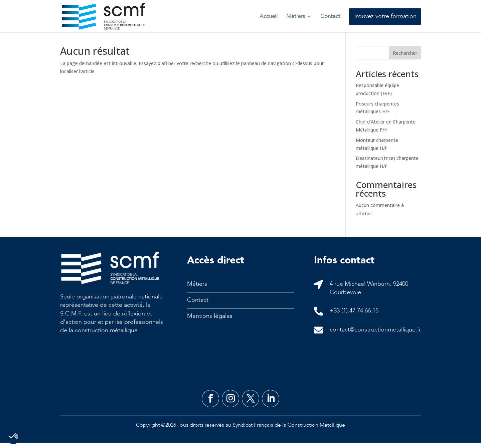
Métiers (296, 16)
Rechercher (405, 58)
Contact (330, 16)
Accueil (269, 16)
